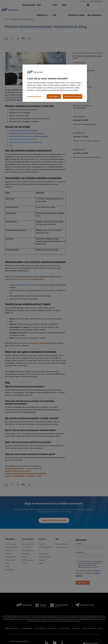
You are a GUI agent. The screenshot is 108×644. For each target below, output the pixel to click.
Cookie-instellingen (34, 96)
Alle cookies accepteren (73, 96)
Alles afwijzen (54, 96)
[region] (55, 83)
